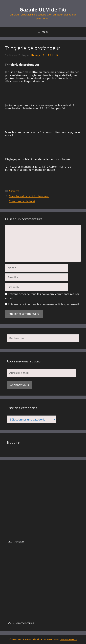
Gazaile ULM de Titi (43, 10)
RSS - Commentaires (43, 621)
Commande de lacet (22, 201)
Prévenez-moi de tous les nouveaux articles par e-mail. (44, 304)
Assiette (14, 191)
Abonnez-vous (19, 385)
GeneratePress (68, 639)
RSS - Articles (43, 540)
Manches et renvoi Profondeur (29, 196)
